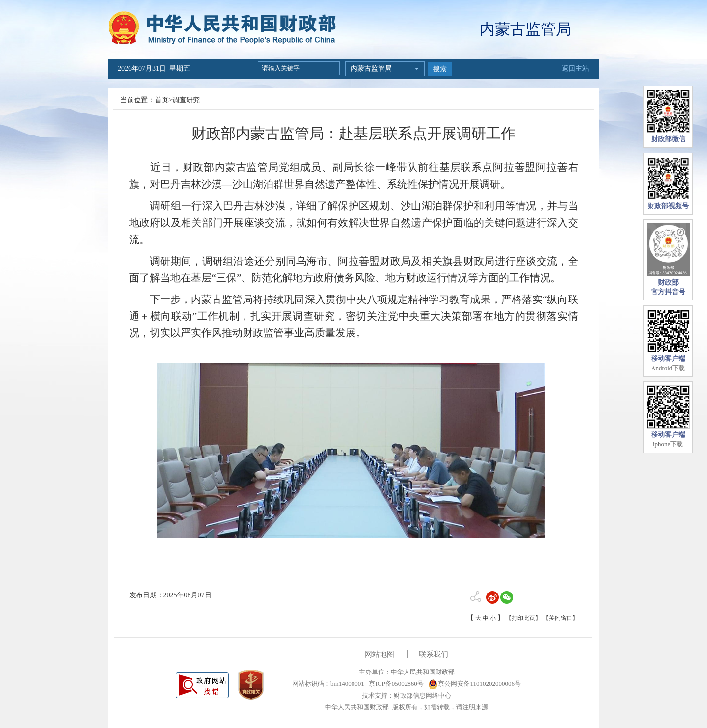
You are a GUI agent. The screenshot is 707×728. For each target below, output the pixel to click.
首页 (162, 100)
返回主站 (575, 68)
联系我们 (434, 654)
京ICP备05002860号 (395, 684)
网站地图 (380, 654)
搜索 (440, 69)
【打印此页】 (523, 618)
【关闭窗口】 (561, 618)
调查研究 (186, 100)
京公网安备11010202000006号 (475, 684)
